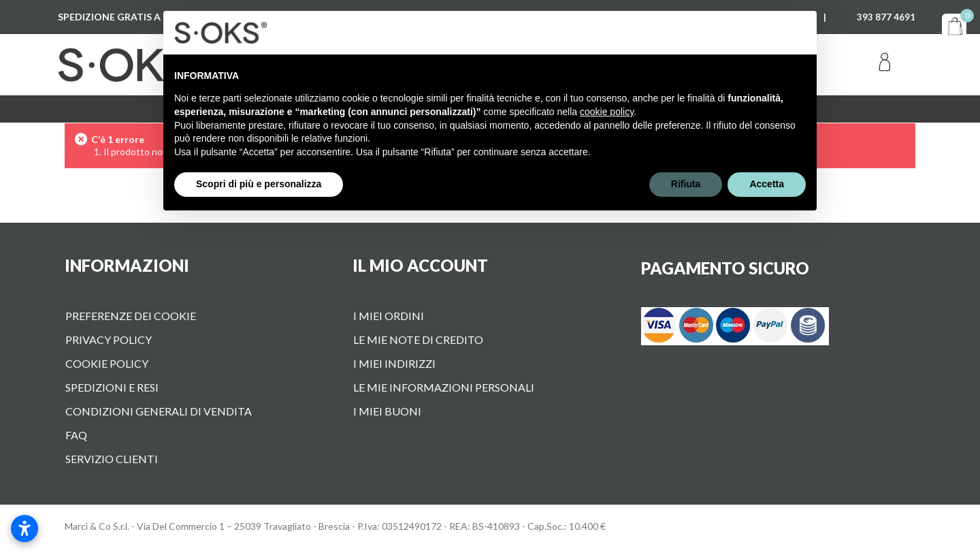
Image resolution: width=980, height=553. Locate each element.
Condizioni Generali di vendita (159, 411)
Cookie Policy (107, 363)
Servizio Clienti (112, 459)
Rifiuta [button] (686, 184)
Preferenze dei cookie (131, 316)
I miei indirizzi (394, 363)
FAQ (76, 435)
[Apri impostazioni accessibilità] (24, 528)
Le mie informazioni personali (444, 387)
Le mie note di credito (418, 339)
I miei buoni (387, 411)
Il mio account (420, 265)
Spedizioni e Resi (112, 387)
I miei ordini (389, 316)
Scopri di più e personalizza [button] (259, 184)
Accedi (885, 65)
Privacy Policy (109, 339)
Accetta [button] (767, 184)
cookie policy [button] (607, 112)
